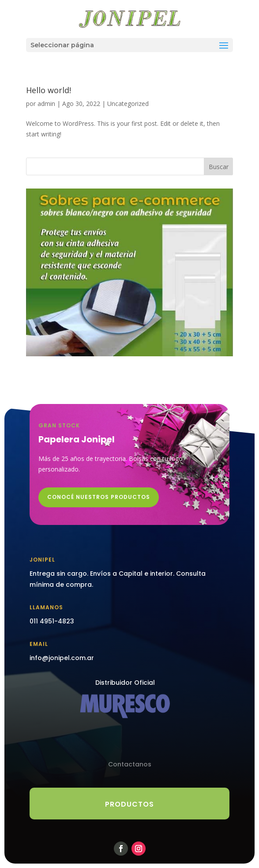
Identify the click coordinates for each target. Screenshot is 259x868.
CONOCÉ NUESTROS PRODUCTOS (99, 497)
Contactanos (130, 764)
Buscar (219, 167)
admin (46, 104)
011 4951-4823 (52, 621)
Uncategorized (128, 104)
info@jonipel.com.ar (62, 658)
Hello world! (49, 90)
